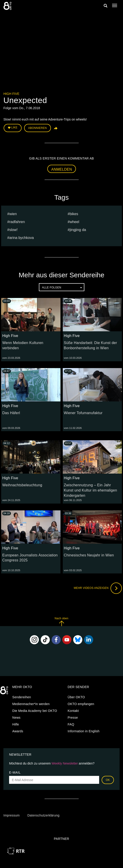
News (16, 718)
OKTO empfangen (81, 704)
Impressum (11, 815)
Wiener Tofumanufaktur (83, 413)
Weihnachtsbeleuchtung (22, 485)
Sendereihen (22, 697)
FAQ (71, 724)
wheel (74, 222)
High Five (11, 94)
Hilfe (16, 724)
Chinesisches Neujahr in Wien (89, 555)
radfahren (17, 222)
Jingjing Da (78, 230)
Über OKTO (76, 697)
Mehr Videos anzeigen (98, 588)
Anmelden (62, 169)
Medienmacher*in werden (31, 704)
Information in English (84, 731)
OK (108, 780)
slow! (13, 230)
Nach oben (61, 621)
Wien (13, 214)
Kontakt (73, 711)
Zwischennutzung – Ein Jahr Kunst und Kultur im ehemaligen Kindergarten (90, 490)
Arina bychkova (22, 238)
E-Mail (15, 772)
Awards (18, 731)
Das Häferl (11, 413)
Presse (73, 718)
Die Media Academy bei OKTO (35, 711)
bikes (74, 214)
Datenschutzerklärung (43, 815)
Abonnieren (38, 128)
